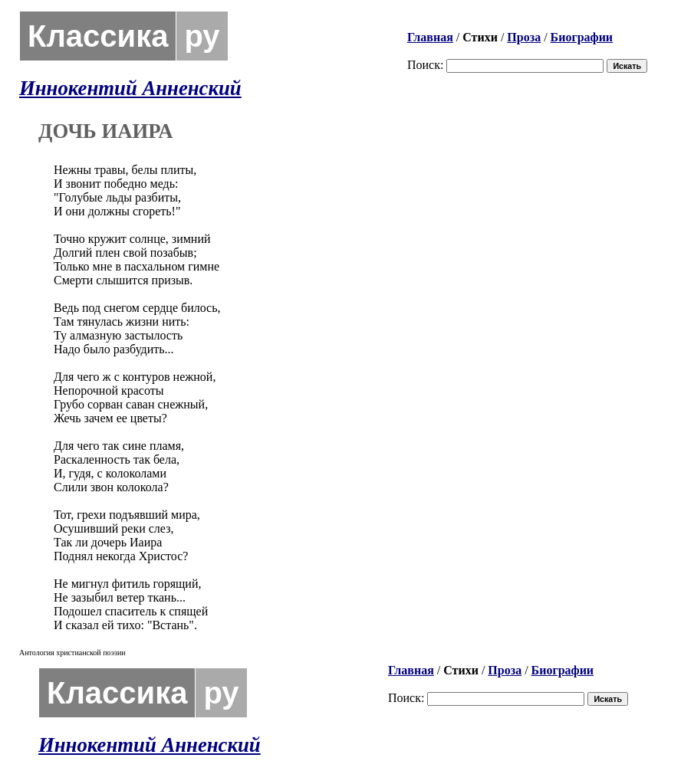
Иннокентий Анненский (130, 88)
